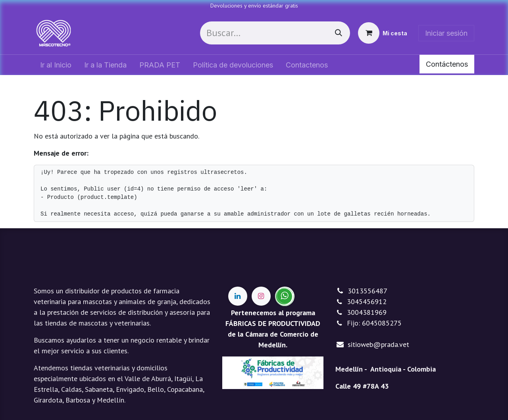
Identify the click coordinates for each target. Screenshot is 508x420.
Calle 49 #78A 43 (362, 386)
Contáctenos (447, 64)
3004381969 (367, 312)
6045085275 (382, 323)
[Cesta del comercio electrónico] (383, 33)
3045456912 (367, 302)
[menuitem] (56, 65)
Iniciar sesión (446, 33)
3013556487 (368, 291)
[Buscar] (339, 33)
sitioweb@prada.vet (378, 344)
